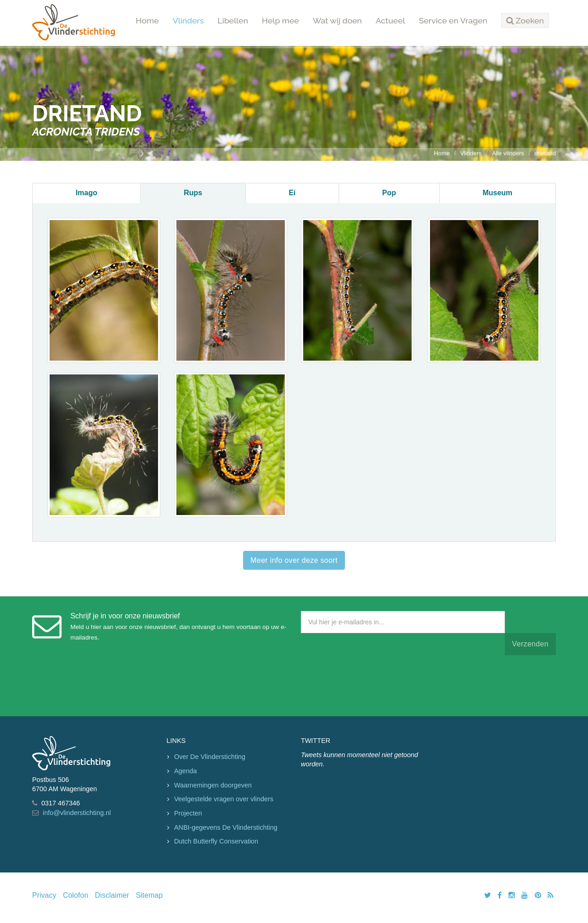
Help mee (280, 20)
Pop (389, 193)
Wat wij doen (337, 20)
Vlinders (188, 20)
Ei (292, 193)
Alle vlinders (508, 153)
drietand (545, 153)
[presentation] (371, 684)
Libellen (233, 20)
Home (147, 20)
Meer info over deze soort (294, 560)
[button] (525, 21)
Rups (193, 193)
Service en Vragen (453, 20)
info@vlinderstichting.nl (77, 813)
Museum (497, 193)
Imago (87, 193)
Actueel (390, 20)
